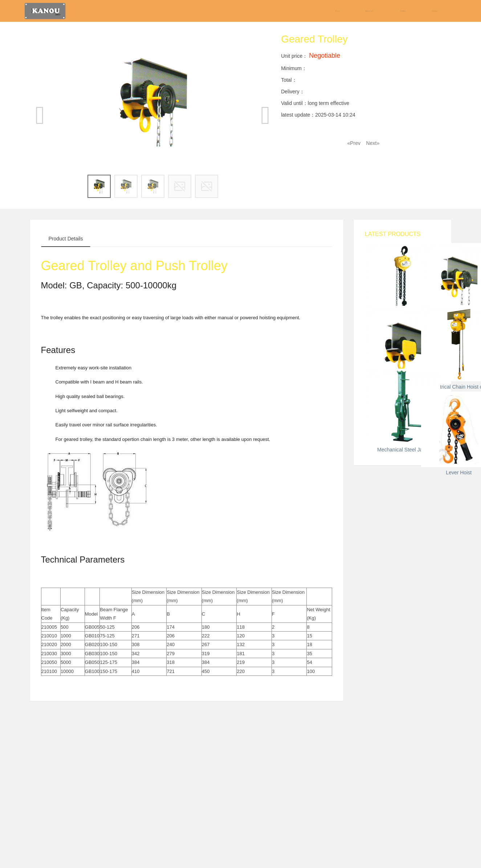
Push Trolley (402, 510)
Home (337, 11)
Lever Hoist (402, 795)
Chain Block (402, 324)
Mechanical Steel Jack (402, 703)
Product (403, 11)
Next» (373, 143)
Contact (435, 11)
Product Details (66, 239)
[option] (153, 102)
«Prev (354, 143)
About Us (369, 11)
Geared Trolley (403, 417)
